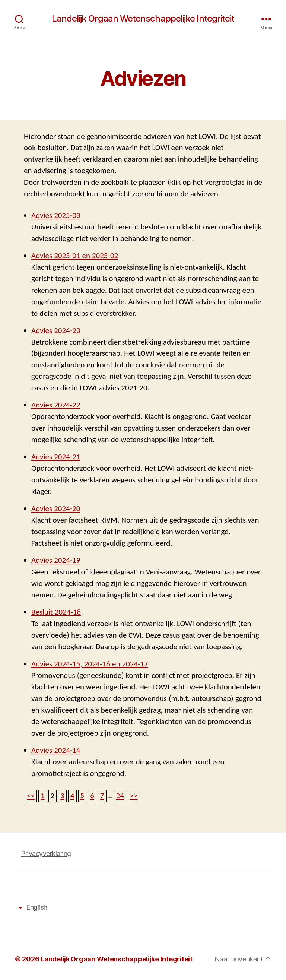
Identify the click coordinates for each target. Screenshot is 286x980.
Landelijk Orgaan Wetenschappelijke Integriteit (143, 19)
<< (31, 796)
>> (134, 796)
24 (120, 796)
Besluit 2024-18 (56, 612)
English (37, 907)
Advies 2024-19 (56, 560)
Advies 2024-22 (56, 405)
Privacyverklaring (46, 854)
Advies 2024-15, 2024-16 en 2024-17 (90, 664)
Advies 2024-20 (56, 509)
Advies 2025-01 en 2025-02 (75, 256)
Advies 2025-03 (56, 215)
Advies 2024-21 (56, 457)
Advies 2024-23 (56, 331)
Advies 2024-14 (56, 750)
